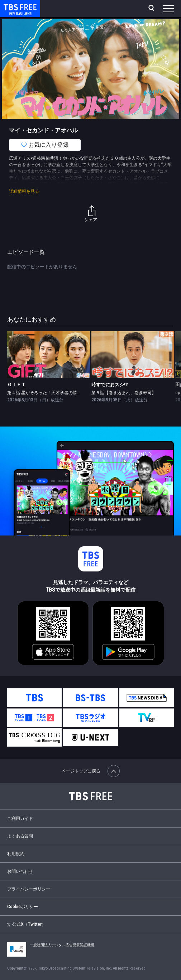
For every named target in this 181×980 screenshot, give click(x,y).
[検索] (152, 9)
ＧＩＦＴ (16, 385)
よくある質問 (20, 836)
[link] (48, 355)
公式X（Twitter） (27, 924)
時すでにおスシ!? (109, 385)
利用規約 (16, 854)
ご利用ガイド (20, 819)
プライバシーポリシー (29, 889)
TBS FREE (12, 7)
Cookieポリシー (23, 907)
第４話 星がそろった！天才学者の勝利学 (46, 393)
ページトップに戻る (91, 771)
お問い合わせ (20, 871)
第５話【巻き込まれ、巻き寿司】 (124, 393)
